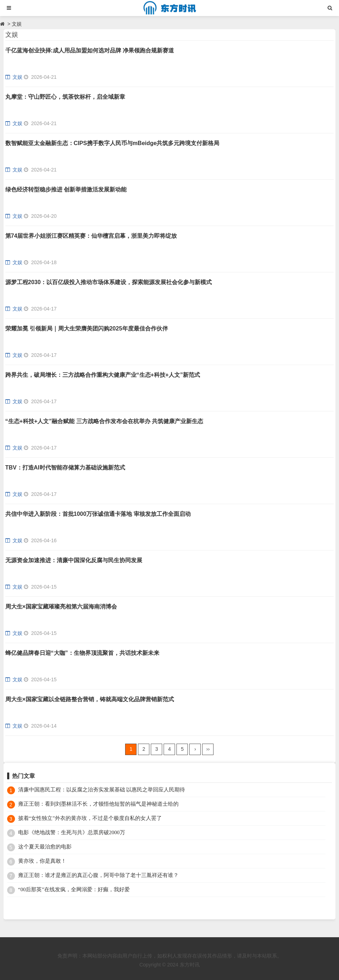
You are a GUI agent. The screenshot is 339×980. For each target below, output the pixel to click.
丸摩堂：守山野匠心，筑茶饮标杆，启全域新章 (65, 97)
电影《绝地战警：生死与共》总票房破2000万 (72, 832)
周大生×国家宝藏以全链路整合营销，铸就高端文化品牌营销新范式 (90, 699)
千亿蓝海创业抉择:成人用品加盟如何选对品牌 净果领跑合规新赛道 (90, 50)
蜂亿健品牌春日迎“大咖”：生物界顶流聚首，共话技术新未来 (82, 653)
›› (208, 749)
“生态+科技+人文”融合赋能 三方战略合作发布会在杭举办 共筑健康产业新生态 (104, 421)
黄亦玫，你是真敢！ (42, 861)
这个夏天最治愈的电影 (45, 847)
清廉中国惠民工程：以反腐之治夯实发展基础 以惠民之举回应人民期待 (102, 790)
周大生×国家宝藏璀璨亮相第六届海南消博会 (61, 607)
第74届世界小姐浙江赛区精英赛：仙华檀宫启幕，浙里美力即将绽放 (91, 236)
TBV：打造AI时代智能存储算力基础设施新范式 (65, 468)
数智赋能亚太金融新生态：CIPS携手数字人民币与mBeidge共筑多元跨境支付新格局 (112, 143)
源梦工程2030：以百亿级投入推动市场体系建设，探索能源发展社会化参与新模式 (109, 282)
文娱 (17, 24)
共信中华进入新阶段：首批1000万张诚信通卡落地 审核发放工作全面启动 (98, 514)
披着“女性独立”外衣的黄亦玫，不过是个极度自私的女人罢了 (90, 818)
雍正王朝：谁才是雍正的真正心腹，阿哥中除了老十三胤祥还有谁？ (98, 875)
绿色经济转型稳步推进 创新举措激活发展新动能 (66, 189)
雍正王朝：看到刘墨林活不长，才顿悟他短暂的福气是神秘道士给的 (98, 804)
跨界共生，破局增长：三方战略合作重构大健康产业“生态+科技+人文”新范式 (103, 375)
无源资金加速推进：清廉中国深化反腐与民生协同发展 (74, 560)
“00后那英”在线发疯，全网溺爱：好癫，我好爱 (74, 889)
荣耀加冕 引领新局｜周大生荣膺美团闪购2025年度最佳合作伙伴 (87, 329)
